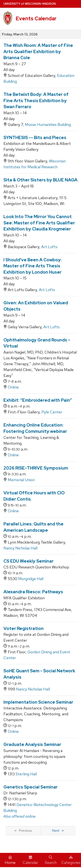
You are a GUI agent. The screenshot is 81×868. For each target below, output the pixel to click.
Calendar (30, 860)
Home (10, 860)
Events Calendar (36, 18)
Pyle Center (52, 412)
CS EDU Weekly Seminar (29, 561)
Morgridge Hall (31, 579)
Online (13, 387)
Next (58, 831)
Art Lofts (49, 247)
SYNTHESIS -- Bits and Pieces (35, 138)
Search (51, 860)
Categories (71, 860)
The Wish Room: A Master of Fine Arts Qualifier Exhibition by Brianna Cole (38, 52)
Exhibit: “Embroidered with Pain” (38, 400)
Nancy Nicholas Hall (20, 548)
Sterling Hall (26, 774)
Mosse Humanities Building (48, 125)
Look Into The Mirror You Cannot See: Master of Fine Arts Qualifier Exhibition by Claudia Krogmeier (39, 223)
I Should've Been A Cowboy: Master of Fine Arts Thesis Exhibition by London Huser (33, 266)
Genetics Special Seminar (31, 787)
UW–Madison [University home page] (30, 4)
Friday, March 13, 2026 (20, 34)
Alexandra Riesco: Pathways (33, 592)
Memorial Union (21, 480)
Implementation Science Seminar (38, 702)
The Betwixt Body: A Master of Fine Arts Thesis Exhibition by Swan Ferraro (36, 101)
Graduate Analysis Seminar (32, 744)
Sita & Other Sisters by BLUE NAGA (40, 180)
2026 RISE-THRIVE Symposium (36, 468)
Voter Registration (24, 628)
